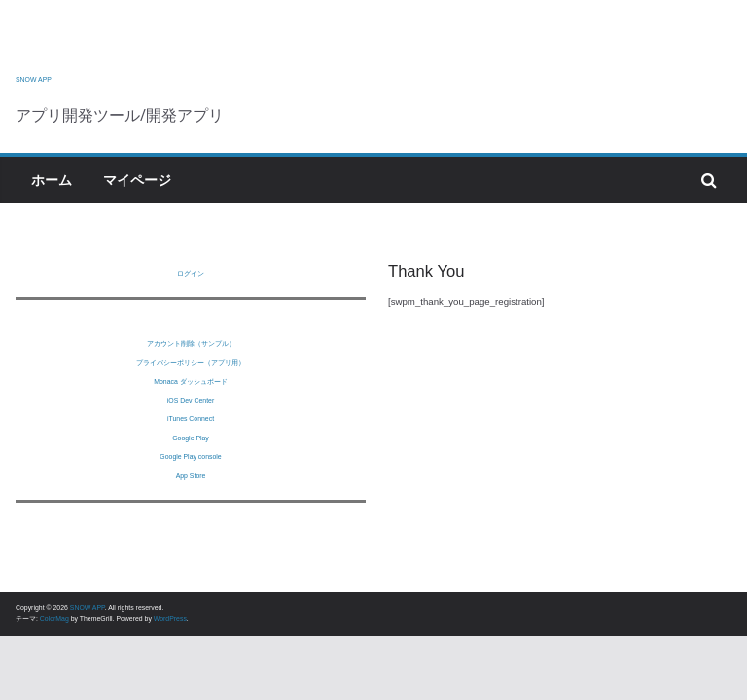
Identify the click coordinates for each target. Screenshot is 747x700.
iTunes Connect (191, 419)
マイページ (137, 180)
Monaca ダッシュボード (191, 382)
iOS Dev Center (191, 400)
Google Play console (190, 456)
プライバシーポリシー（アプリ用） (191, 362)
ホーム (52, 180)
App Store (191, 476)
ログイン (191, 274)
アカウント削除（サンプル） (191, 344)
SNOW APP (34, 79)
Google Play (191, 438)
